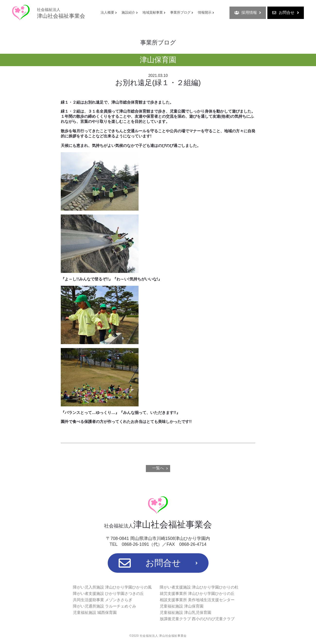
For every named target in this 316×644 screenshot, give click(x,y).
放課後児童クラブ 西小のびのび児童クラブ (197, 619)
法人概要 (107, 12)
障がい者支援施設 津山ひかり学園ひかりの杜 (199, 587)
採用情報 (248, 13)
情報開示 (205, 12)
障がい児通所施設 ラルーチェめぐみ (105, 606)
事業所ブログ (180, 12)
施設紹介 (128, 12)
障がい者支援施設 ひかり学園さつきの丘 (108, 594)
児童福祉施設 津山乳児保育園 (185, 613)
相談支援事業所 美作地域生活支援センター (197, 600)
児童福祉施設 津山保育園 (182, 606)
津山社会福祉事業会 (61, 13)
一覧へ (158, 468)
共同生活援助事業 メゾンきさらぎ (103, 600)
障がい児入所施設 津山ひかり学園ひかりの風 (112, 587)
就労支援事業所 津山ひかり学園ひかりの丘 (197, 594)
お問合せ (286, 13)
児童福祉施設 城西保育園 (95, 613)
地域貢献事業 (153, 12)
